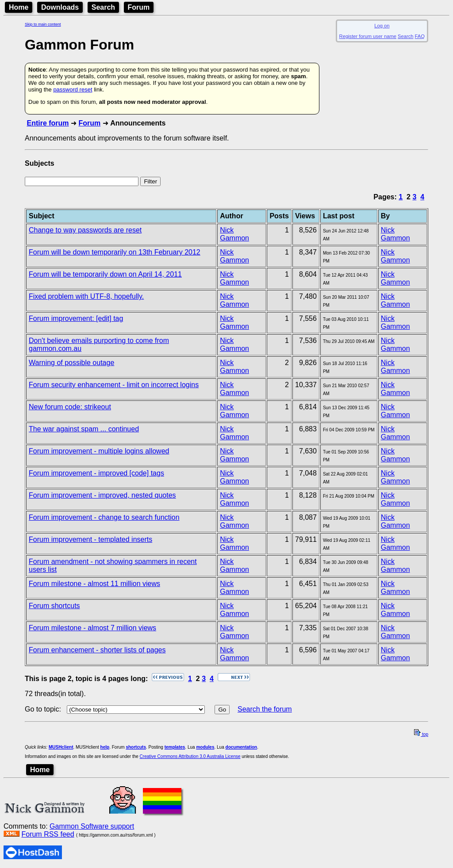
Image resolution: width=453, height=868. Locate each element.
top (421, 734)
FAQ (420, 36)
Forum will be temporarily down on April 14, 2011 (105, 274)
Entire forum (48, 123)
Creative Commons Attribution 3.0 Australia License (190, 756)
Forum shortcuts (54, 606)
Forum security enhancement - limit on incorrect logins (114, 385)
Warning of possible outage (71, 363)
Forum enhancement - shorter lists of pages (97, 650)
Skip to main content (43, 24)
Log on (382, 26)
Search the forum (265, 709)
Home (19, 7)
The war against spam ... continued (84, 429)
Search (103, 7)
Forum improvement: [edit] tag (76, 318)
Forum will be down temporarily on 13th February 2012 (115, 252)
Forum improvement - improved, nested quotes (102, 495)
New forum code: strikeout (70, 407)
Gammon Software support (92, 826)
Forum (139, 7)
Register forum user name (368, 36)
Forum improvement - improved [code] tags (96, 473)
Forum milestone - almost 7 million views (92, 628)
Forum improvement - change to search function (104, 517)
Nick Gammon (234, 234)
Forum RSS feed (48, 834)
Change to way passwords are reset (85, 230)
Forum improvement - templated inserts (90, 539)
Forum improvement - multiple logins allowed (99, 451)
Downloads (60, 7)
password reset (73, 89)
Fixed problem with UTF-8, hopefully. (86, 296)
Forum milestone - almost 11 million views (94, 584)
